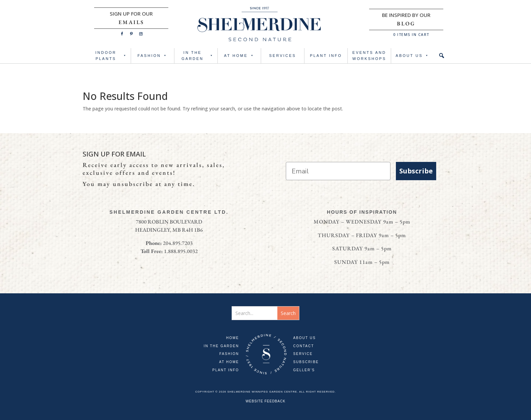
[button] (442, 56)
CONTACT (304, 346)
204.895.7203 (178, 243)
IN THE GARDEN (198, 56)
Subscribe (416, 171)
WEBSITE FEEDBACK (265, 401)
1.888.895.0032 (181, 251)
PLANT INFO (326, 56)
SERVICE (303, 354)
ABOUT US (412, 56)
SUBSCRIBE (306, 362)
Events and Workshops (369, 56)
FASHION (153, 56)
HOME (233, 338)
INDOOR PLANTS (112, 56)
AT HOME (239, 56)
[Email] (338, 171)
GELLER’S (304, 370)
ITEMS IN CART (411, 35)
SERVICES (283, 56)
